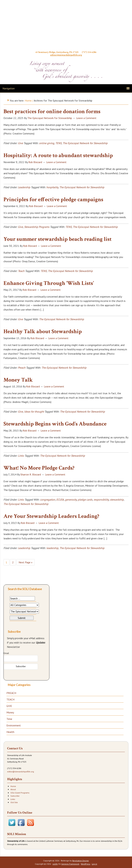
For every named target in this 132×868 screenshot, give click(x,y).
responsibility (101, 500)
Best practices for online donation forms (52, 111)
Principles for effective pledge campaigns (53, 200)
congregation (48, 500)
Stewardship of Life (66, 26)
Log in (94, 864)
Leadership (24, 187)
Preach (22, 368)
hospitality (52, 187)
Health (10, 732)
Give (20, 143)
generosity (71, 500)
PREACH (11, 693)
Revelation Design (81, 861)
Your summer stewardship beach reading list (58, 239)
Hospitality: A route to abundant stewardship (58, 155)
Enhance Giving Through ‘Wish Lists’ (49, 283)
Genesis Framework (70, 864)
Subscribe (15, 796)
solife (55, 864)
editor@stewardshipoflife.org (66, 55)
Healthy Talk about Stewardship (43, 331)
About (13, 789)
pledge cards (85, 500)
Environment (14, 725)
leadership (52, 548)
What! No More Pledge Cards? (39, 468)
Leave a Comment (86, 118)
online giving (47, 143)
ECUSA (60, 500)
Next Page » (26, 562)
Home (13, 786)
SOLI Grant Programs (20, 793)
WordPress (86, 864)
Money (10, 712)
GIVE (9, 706)
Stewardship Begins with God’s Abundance (55, 424)
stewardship (117, 500)
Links (21, 456)
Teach (21, 271)
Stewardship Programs (37, 227)
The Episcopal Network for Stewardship (85, 143)
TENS (58, 143)
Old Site (14, 802)
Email (6, 653)
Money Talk (18, 380)
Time (9, 719)
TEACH (10, 699)
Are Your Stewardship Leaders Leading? (51, 516)
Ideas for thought (34, 412)
